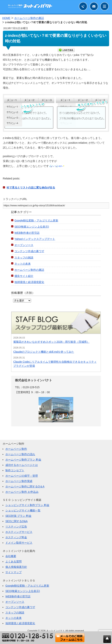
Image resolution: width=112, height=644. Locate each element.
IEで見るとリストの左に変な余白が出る (31, 187)
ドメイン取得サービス (19, 543)
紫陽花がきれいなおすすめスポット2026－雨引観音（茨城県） (51, 342)
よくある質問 (13, 561)
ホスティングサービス (19, 532)
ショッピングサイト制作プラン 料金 (27, 505)
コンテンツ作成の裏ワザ (29, 251)
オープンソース (24, 245)
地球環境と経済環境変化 (29, 282)
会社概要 (11, 556)
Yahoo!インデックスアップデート (35, 239)
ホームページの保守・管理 (22, 476)
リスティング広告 (16, 527)
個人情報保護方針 (16, 567)
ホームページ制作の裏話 (29, 270)
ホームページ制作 (16, 449)
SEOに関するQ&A (16, 521)
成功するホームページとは (22, 465)
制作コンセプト (15, 470)
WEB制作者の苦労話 (27, 233)
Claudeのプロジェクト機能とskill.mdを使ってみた (44, 352)
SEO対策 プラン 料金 (18, 516)
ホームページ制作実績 (19, 481)
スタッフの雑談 (24, 258)
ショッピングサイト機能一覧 (23, 510)
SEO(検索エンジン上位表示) (32, 227)
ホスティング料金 (16, 537)
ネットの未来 (23, 264)
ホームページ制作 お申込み (22, 492)
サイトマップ (13, 572)
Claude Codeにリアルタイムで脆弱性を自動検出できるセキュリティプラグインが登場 (55, 364)
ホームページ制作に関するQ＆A (25, 486)
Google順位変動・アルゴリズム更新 (36, 220)
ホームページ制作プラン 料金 (23, 460)
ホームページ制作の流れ (20, 454)
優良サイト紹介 (24, 276)
